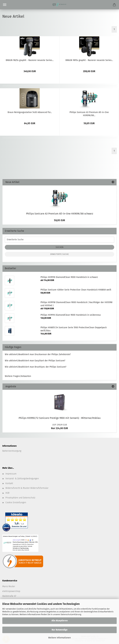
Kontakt (9, 483)
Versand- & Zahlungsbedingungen (22, 479)
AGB (7, 493)
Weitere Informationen (59, 638)
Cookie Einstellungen (16, 503)
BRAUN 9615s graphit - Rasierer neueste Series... (89, 60)
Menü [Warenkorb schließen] (5, 5)
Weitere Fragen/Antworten (18, 376)
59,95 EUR (59, 220)
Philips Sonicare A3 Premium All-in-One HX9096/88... (89, 114)
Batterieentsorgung (12, 451)
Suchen (60, 247)
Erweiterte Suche (59, 254)
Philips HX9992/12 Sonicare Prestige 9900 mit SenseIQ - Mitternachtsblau (60, 418)
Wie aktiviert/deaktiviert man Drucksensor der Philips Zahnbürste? (38, 354)
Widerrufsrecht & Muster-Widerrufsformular (27, 488)
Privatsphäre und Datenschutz (20, 498)
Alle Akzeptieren (60, 621)
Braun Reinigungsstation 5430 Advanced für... (30, 112)
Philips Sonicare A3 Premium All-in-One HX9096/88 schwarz (60, 214)
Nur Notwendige (60, 630)
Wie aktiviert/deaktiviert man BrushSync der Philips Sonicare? (36, 367)
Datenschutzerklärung (71, 614)
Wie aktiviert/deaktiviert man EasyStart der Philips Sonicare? (35, 361)
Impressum (11, 474)
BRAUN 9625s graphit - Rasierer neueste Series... (30, 60)
